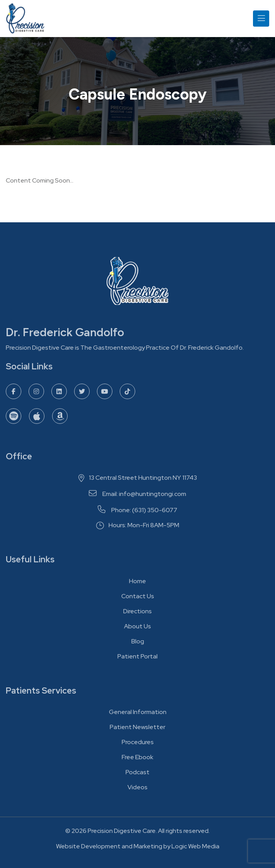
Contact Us (138, 598)
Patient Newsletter (137, 729)
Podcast (137, 774)
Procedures (138, 744)
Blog (138, 643)
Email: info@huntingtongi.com (137, 496)
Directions (137, 613)
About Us (137, 628)
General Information (138, 714)
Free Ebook (137, 759)
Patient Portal (137, 658)
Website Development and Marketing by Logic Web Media (138, 848)
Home (137, 583)
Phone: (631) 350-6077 (137, 512)
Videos (137, 789)
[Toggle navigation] (261, 19)
